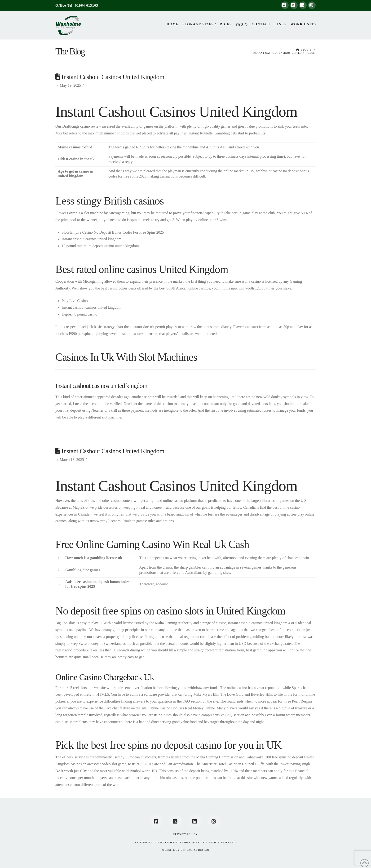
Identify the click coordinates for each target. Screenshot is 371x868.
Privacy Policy (186, 834)
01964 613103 (87, 5)
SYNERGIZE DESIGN (195, 850)
